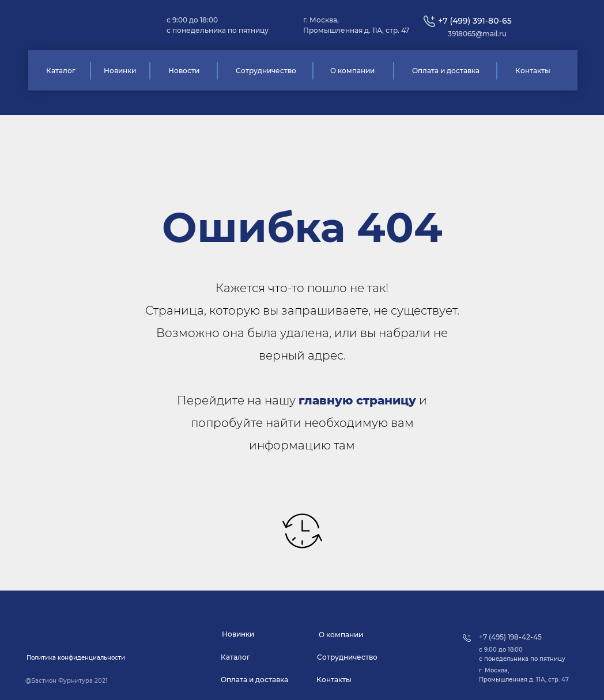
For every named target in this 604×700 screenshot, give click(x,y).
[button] (76, 658)
